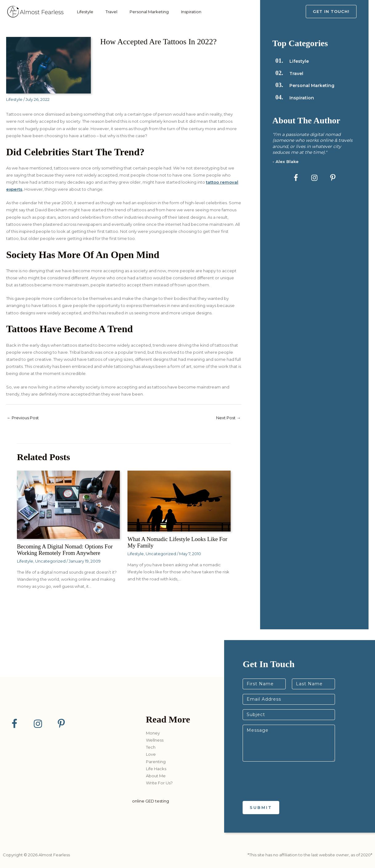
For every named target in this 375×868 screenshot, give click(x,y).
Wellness (155, 740)
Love (151, 755)
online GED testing (151, 801)
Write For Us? (159, 783)
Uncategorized (50, 561)
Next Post (227, 418)
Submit (261, 807)
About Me (156, 776)
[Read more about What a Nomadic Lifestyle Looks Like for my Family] (179, 501)
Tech (151, 747)
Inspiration (180, 12)
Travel (107, 12)
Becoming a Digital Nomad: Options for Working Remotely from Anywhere (68, 550)
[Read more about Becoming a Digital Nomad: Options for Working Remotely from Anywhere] (68, 505)
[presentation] (289, 791)
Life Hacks (156, 769)
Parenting (156, 762)
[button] (337, 12)
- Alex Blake (286, 161)
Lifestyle (84, 12)
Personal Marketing (141, 12)
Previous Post (25, 418)
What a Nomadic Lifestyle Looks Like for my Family (175, 543)
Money (153, 733)
